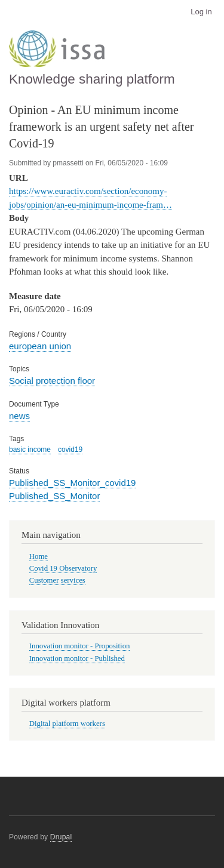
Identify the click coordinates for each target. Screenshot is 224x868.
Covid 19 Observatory (63, 568)
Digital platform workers (67, 724)
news (19, 416)
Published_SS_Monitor (54, 496)
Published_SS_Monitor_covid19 (72, 483)
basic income (30, 450)
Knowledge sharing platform (92, 79)
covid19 (70, 450)
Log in (201, 12)
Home (39, 556)
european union (40, 346)
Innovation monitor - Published (77, 658)
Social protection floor (52, 381)
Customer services (57, 580)
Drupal (61, 837)
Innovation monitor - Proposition (80, 646)
